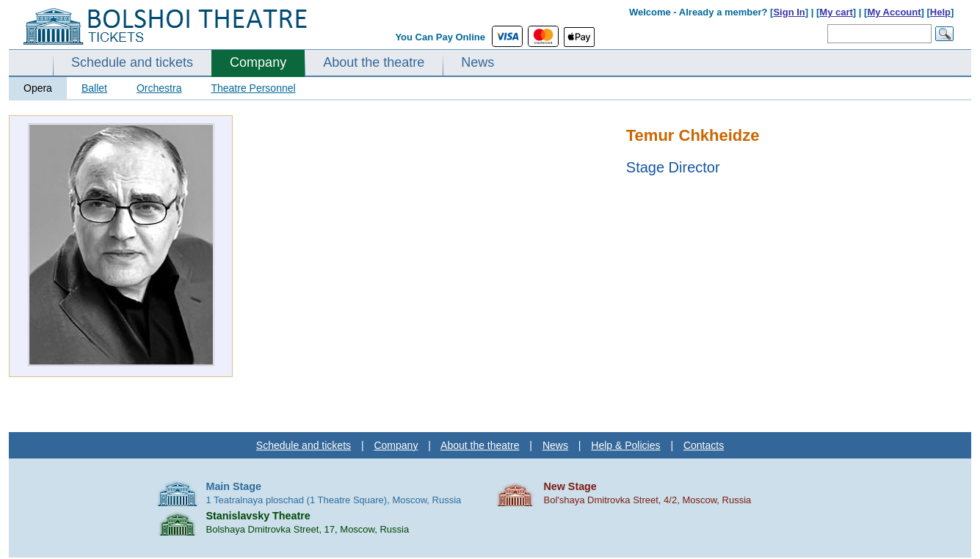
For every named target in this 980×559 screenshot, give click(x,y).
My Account (894, 12)
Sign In (789, 12)
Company (258, 62)
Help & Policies (625, 445)
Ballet (94, 88)
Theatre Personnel (253, 88)
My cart (836, 12)
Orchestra (159, 88)
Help (940, 12)
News (478, 62)
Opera (38, 88)
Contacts (704, 445)
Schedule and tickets (132, 62)
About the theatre (374, 62)
